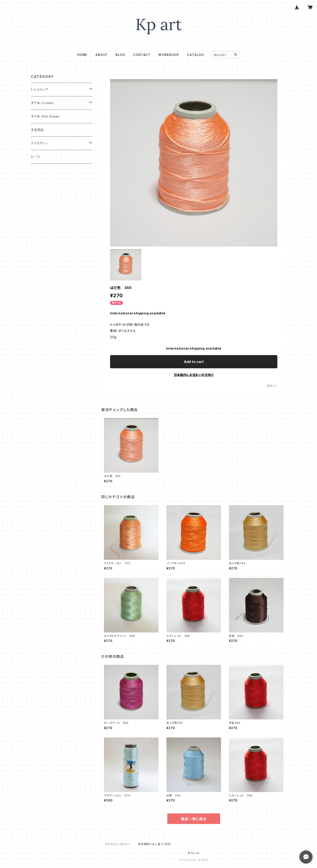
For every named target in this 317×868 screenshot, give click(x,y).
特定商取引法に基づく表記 (154, 844)
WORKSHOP (169, 55)
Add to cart (194, 362)
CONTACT (142, 55)
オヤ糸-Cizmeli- (43, 103)
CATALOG (195, 55)
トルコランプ (40, 89)
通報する (272, 386)
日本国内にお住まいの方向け (194, 375)
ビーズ (35, 157)
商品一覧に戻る (194, 819)
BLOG (120, 55)
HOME (82, 55)
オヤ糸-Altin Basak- (46, 116)
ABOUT (101, 55)
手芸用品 (37, 130)
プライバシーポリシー (118, 844)
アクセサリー (40, 143)
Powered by (194, 860)
